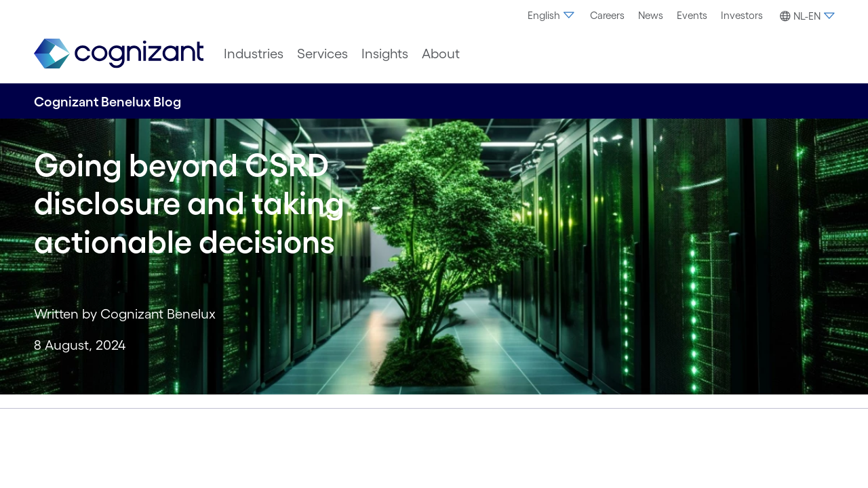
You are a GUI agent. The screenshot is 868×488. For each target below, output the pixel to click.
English (552, 15)
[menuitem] (552, 16)
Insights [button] (385, 54)
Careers (607, 15)
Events (692, 15)
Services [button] (322, 54)
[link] (119, 54)
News (651, 15)
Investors (742, 15)
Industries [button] (254, 54)
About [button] (441, 54)
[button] (805, 16)
